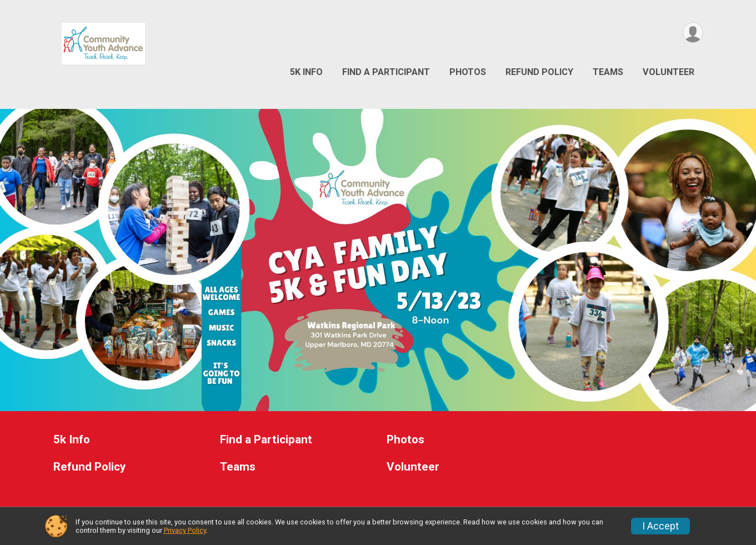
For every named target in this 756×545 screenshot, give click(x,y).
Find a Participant (386, 72)
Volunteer (669, 72)
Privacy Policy (185, 530)
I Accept (660, 526)
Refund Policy (539, 72)
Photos (468, 72)
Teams (608, 72)
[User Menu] (693, 32)
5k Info (306, 72)
